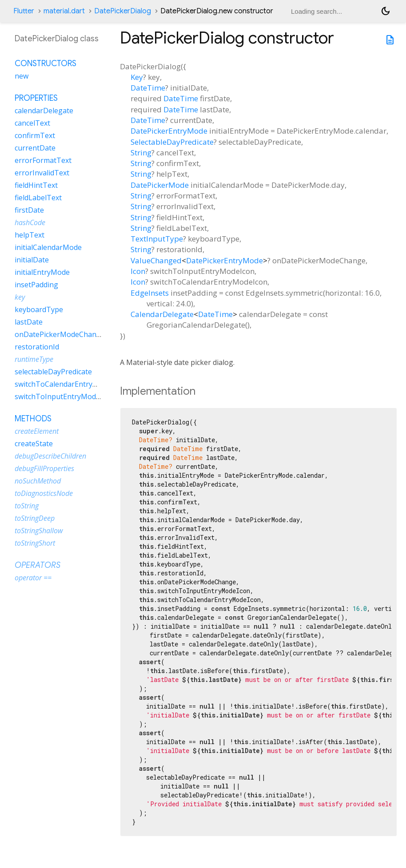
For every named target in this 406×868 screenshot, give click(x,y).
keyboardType (39, 309)
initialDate (32, 260)
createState (34, 444)
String (141, 153)
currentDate (35, 148)
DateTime (148, 88)
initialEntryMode (42, 272)
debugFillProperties (44, 468)
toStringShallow (39, 531)
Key (137, 77)
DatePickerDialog (123, 11)
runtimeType (34, 359)
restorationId (37, 347)
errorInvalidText (42, 173)
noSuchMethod (38, 481)
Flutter (24, 11)
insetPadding (36, 285)
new (22, 76)
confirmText (35, 135)
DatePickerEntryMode (169, 131)
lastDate (29, 322)
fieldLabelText (38, 198)
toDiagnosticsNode (44, 493)
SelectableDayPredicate (172, 142)
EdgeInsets (150, 293)
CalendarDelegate (162, 314)
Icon (138, 271)
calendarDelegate (44, 111)
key (20, 297)
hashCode (30, 222)
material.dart (64, 11)
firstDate (29, 210)
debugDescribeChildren (50, 456)
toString (27, 506)
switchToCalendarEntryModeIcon (70, 384)
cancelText (32, 123)
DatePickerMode (160, 185)
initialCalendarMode (48, 247)
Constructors (46, 63)
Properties (36, 98)
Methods (33, 419)
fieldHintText (36, 185)
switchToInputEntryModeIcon (64, 396)
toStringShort (35, 543)
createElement (37, 431)
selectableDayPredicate (53, 372)
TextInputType (157, 239)
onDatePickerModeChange (60, 334)
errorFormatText (43, 160)
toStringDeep (35, 518)
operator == (33, 578)
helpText (30, 235)
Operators (38, 565)
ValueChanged (156, 260)
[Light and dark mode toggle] (386, 11)
